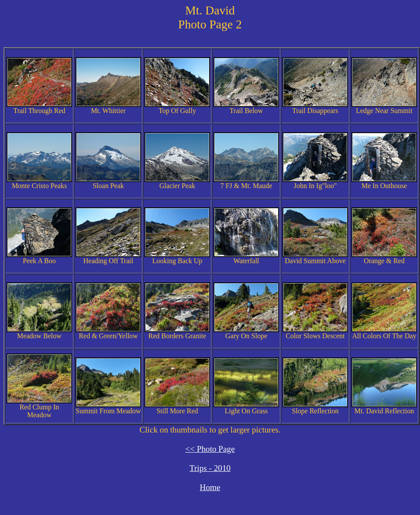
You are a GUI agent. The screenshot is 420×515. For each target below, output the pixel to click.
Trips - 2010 (210, 468)
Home (210, 487)
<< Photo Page (210, 449)
